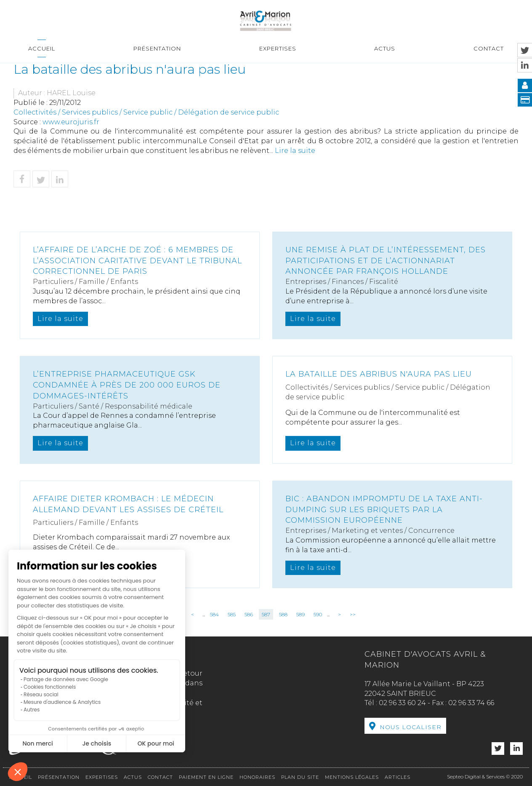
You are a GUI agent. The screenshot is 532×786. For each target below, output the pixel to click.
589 (301, 614)
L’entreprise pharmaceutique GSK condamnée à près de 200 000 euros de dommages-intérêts (127, 385)
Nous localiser (411, 727)
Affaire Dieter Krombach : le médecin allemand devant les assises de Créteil (128, 504)
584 (214, 614)
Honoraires (257, 777)
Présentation (157, 48)
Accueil (42, 48)
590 (318, 614)
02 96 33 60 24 (402, 703)
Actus (385, 48)
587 (266, 614)
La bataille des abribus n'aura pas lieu (379, 374)
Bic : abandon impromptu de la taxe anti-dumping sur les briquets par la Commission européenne (384, 509)
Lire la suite (295, 151)
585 (232, 614)
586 (249, 614)
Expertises (278, 48)
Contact (489, 48)
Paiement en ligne (206, 777)
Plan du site (300, 777)
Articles (398, 777)
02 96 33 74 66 (471, 703)
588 (283, 614)
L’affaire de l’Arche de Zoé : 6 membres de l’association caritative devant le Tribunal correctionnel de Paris (137, 261)
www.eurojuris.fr (71, 122)
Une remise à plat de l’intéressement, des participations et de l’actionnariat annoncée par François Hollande (386, 261)
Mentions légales (352, 777)
